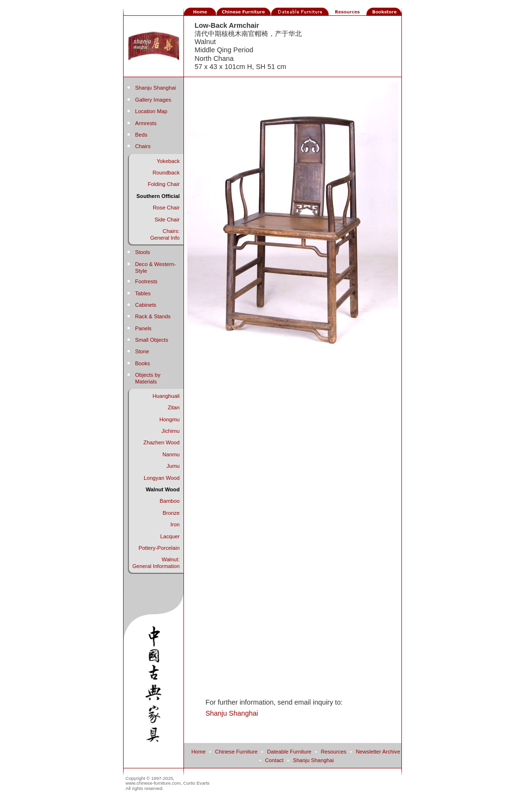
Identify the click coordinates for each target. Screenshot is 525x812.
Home (198, 752)
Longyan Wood (162, 478)
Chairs (143, 146)
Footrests (146, 281)
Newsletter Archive (378, 752)
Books (143, 363)
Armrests (146, 123)
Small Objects (152, 340)
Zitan (174, 407)
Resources (334, 752)
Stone (142, 351)
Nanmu (171, 454)
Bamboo (170, 501)
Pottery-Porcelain (159, 548)
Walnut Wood (163, 489)
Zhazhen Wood (161, 442)
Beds (141, 135)
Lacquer (170, 536)
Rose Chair (166, 208)
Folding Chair (164, 184)
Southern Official (158, 196)
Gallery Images (153, 100)
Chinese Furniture (236, 752)
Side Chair (167, 220)
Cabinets (146, 305)
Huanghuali (166, 396)
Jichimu (171, 431)
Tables (143, 293)
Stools (143, 252)
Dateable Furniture (289, 752)
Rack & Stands (153, 316)
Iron (175, 524)
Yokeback (168, 161)
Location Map (151, 111)
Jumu (173, 466)
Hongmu (170, 419)
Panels (143, 328)
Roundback (166, 173)
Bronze (171, 513)
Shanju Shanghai (155, 88)
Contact (274, 760)
